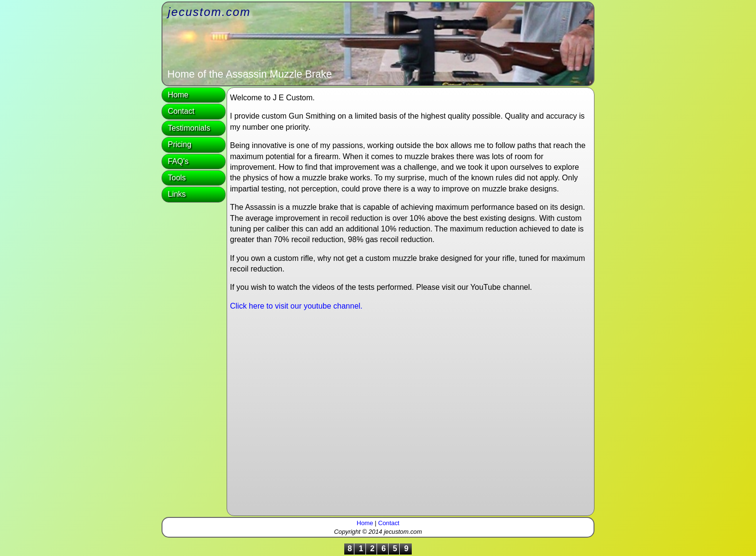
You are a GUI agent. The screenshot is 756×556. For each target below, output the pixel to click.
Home (178, 95)
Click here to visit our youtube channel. (296, 306)
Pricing (180, 144)
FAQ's (178, 161)
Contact (181, 111)
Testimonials (189, 128)
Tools (177, 178)
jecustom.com (209, 12)
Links (177, 194)
